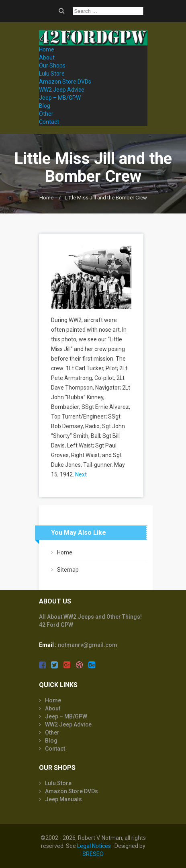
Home (47, 49)
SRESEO (93, 854)
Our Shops (52, 66)
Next (81, 474)
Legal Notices (94, 846)
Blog (45, 106)
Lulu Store (52, 74)
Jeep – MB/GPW (60, 98)
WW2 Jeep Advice (62, 90)
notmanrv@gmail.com (88, 645)
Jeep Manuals (63, 799)
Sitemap (68, 570)
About (47, 57)
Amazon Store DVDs (65, 82)
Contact (49, 122)
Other (46, 114)
